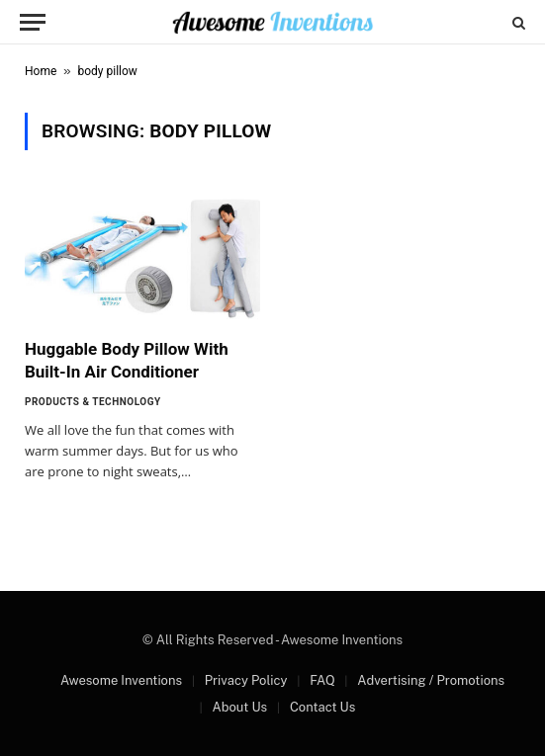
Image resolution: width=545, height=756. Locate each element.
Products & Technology (93, 402)
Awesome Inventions (121, 680)
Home (41, 71)
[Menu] (33, 22)
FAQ (322, 680)
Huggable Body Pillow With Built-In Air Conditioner (127, 360)
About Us (239, 707)
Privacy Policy (246, 680)
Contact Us (322, 707)
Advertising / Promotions (431, 680)
